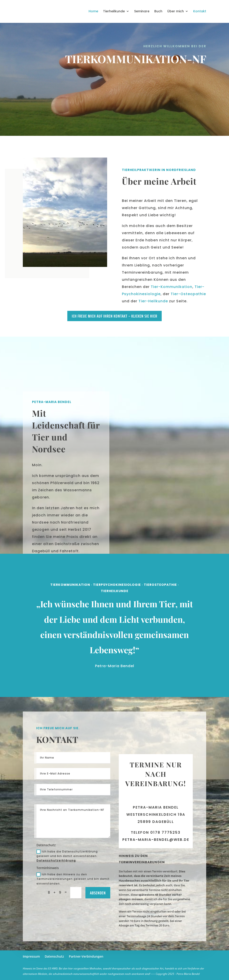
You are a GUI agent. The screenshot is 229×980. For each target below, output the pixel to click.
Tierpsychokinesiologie (117, 614)
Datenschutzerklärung (56, 860)
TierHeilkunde (114, 618)
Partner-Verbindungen (86, 956)
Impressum (31, 956)
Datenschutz (54, 956)
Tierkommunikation (72, 614)
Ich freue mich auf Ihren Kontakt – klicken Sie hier (114, 316)
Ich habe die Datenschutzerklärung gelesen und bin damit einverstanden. (67, 856)
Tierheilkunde (114, 11)
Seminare (142, 11)
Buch (158, 11)
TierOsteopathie (158, 614)
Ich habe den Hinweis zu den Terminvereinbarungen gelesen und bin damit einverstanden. (73, 879)
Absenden (98, 893)
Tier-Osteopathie (188, 294)
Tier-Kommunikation (172, 287)
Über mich (176, 11)
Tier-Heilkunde (153, 301)
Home (93, 11)
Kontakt (200, 11)
